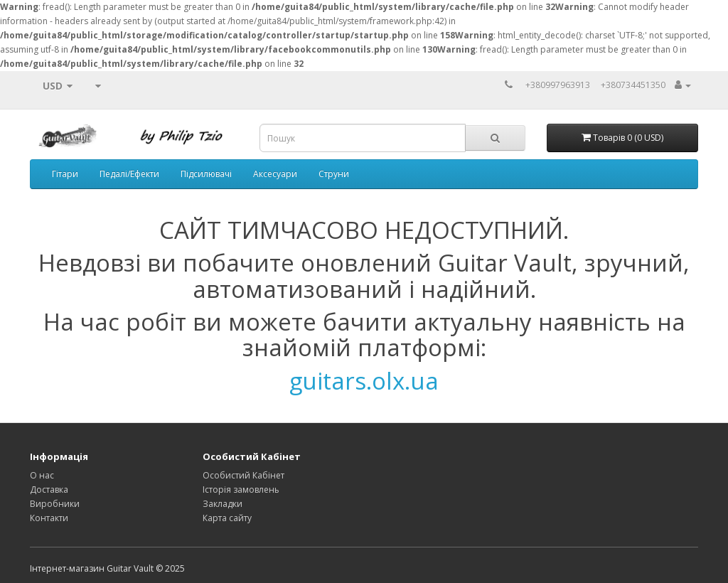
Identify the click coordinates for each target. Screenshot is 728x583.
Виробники (55, 504)
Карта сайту (227, 518)
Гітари (65, 174)
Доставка (49, 490)
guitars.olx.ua (364, 381)
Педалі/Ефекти (129, 174)
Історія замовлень (241, 490)
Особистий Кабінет (243, 475)
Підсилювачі (206, 174)
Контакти (49, 518)
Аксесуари (275, 174)
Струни (334, 174)
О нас (42, 475)
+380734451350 (633, 85)
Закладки (223, 504)
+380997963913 (558, 85)
